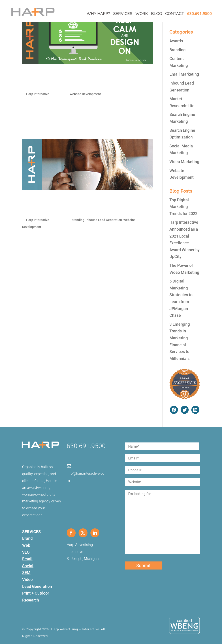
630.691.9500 (199, 14)
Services (123, 14)
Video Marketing (184, 162)
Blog (157, 14)
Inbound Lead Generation (104, 220)
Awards (176, 41)
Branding (78, 220)
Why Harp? (98, 14)
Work (142, 14)
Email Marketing (184, 74)
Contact (175, 14)
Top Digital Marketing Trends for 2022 (183, 207)
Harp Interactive (38, 94)
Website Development (85, 94)
